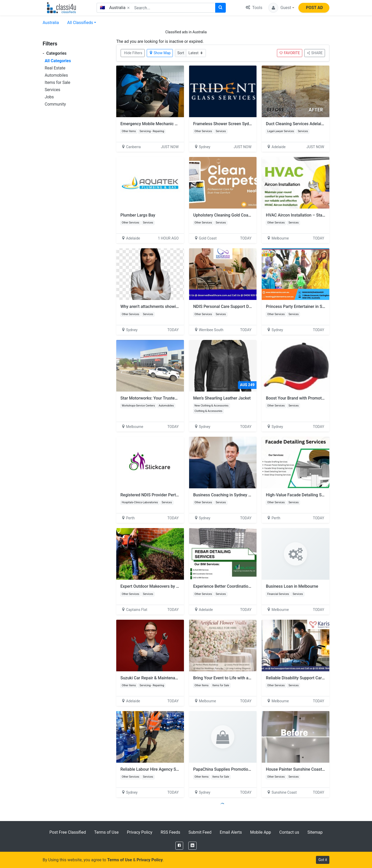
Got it (323, 860)
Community (55, 104)
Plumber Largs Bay (138, 215)
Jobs (49, 97)
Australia (51, 23)
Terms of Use (106, 832)
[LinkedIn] (192, 846)
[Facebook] (179, 846)
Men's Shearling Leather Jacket (222, 398)
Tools (254, 8)
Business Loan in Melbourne (292, 586)
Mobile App (261, 832)
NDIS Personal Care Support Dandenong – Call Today (242, 306)
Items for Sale (57, 82)
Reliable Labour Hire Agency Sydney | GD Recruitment (170, 769)
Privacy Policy (140, 832)
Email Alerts (231, 832)
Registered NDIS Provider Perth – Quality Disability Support (175, 495)
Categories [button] (55, 53)
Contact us (289, 832)
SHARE (315, 53)
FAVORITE (290, 53)
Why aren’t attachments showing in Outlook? (161, 306)
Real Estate (55, 68)
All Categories (58, 61)
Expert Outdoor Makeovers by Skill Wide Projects (165, 586)
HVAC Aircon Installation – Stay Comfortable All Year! (315, 215)
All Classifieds (80, 23)
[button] (281, 8)
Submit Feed (200, 832)
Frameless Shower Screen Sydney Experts (232, 124)
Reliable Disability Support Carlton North (303, 678)
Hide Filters (133, 53)
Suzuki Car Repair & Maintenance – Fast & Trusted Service (174, 678)
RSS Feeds (171, 832)
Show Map (160, 53)
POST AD (314, 8)
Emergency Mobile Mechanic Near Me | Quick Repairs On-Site (177, 124)
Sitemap (315, 832)
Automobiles (56, 75)
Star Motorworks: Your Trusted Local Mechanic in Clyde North (177, 398)
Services (52, 90)
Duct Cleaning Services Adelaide (296, 124)
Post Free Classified (68, 832)
